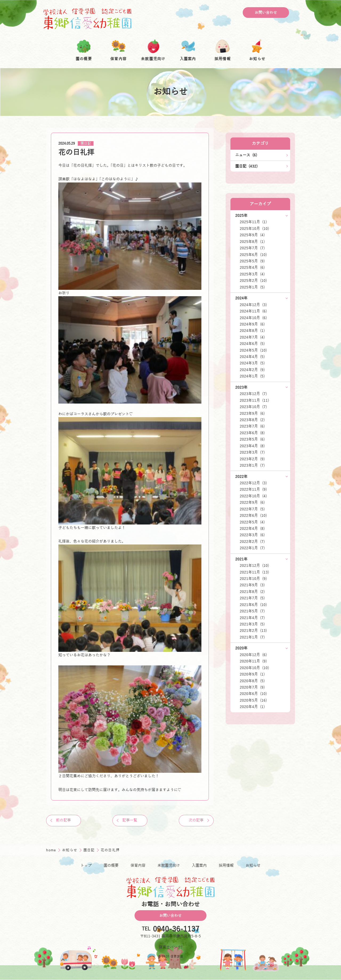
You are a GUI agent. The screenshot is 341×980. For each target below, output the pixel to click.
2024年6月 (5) (252, 344)
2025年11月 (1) (253, 222)
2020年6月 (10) (253, 694)
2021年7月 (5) (252, 598)
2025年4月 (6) (252, 267)
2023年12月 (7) (253, 394)
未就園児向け (169, 866)
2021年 (241, 559)
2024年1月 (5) (252, 376)
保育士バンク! (171, 948)
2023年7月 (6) (252, 426)
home (52, 850)
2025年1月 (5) (252, 287)
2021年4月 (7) (252, 618)
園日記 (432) (246, 166)
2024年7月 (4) (252, 337)
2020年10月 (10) (254, 668)
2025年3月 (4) (252, 274)
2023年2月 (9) (252, 459)
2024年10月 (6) (253, 318)
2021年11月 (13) (254, 572)
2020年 (241, 648)
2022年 (241, 477)
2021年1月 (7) (252, 637)
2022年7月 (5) (252, 509)
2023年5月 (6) (252, 439)
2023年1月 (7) (252, 465)
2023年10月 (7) (253, 407)
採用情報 (226, 866)
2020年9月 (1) (252, 674)
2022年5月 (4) (252, 522)
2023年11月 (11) (254, 400)
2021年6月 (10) (253, 605)
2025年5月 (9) (252, 261)
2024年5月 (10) (253, 350)
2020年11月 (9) (253, 661)
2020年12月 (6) (253, 655)
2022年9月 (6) (252, 502)
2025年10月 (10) (254, 229)
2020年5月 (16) (253, 700)
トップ (86, 866)
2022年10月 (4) (253, 496)
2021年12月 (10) (254, 566)
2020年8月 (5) (252, 681)
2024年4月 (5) (252, 357)
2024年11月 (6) (253, 311)
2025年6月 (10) (253, 255)
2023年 (241, 387)
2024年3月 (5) (252, 363)
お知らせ (70, 850)
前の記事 (64, 821)
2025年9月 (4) (252, 235)
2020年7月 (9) (252, 687)
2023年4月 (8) (252, 446)
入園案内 (199, 866)
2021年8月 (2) (252, 592)
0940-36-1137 (176, 930)
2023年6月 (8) (252, 433)
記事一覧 (130, 821)
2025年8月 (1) (252, 242)
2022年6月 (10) (253, 515)
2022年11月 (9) (253, 489)
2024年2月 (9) (252, 370)
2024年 (241, 298)
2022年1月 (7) (252, 548)
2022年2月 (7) (252, 542)
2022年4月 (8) (252, 528)
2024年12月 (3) (253, 305)
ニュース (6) (246, 155)
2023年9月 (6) (252, 413)
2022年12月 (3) (253, 483)
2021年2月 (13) (253, 631)
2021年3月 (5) (252, 624)
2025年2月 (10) (253, 280)
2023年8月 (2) (252, 420)
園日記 (86, 144)
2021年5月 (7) (252, 611)
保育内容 (138, 866)
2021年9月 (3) (252, 585)
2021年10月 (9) (253, 579)
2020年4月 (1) (252, 707)
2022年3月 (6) (252, 535)
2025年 (241, 215)
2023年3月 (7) (252, 452)
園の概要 (111, 866)
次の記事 (196, 821)
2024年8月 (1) (252, 331)
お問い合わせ (266, 13)
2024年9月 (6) (252, 324)
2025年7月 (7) (252, 248)
